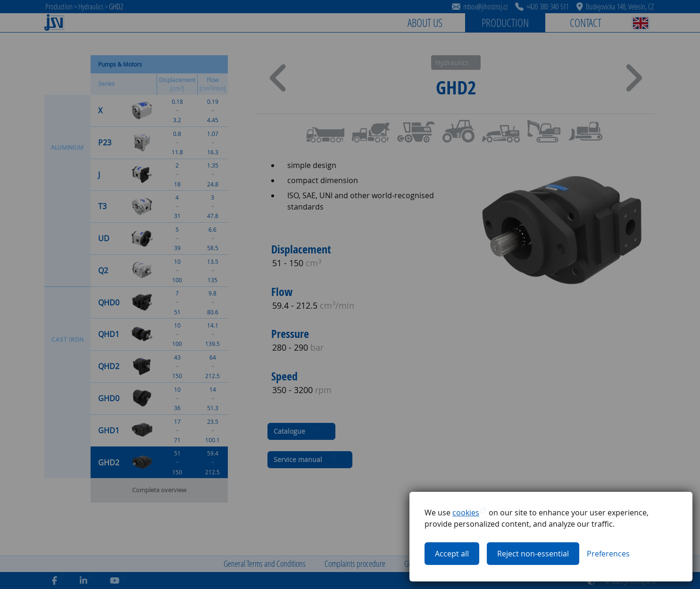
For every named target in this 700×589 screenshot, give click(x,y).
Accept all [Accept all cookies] (452, 554)
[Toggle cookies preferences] (608, 554)
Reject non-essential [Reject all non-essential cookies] (533, 554)
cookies (466, 513)
